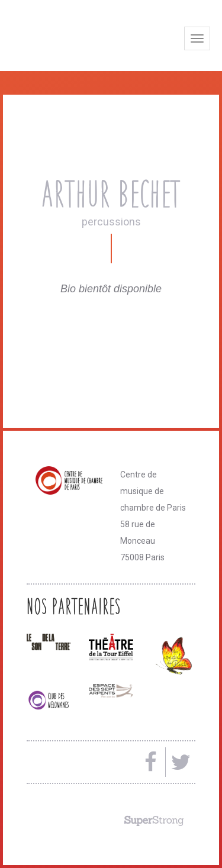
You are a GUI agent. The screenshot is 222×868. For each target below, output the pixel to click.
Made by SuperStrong (154, 821)
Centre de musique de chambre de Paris (86, 37)
